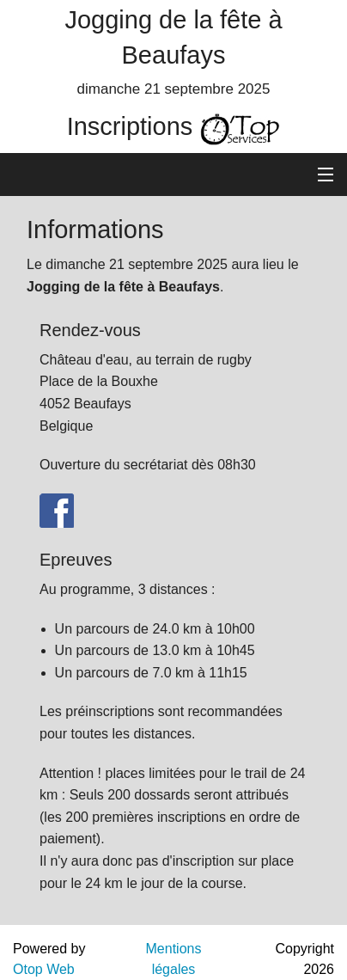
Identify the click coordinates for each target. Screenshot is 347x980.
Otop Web (44, 969)
